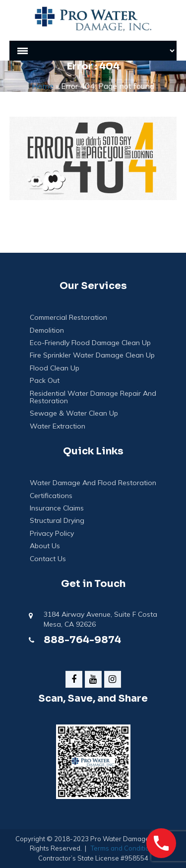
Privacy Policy (52, 534)
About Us (45, 546)
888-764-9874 (82, 640)
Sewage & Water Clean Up (74, 413)
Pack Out (45, 381)
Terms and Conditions (124, 848)
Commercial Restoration (68, 318)
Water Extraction (58, 426)
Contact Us (48, 559)
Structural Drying (57, 521)
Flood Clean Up (55, 368)
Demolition (47, 330)
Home (43, 86)
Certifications (51, 496)
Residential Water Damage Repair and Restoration (93, 398)
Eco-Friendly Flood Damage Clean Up (90, 343)
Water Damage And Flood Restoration (93, 483)
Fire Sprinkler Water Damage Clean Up (92, 355)
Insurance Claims (57, 508)
